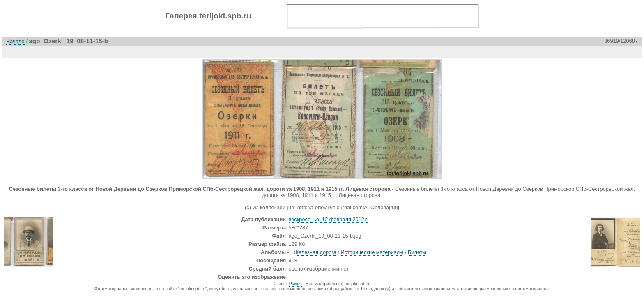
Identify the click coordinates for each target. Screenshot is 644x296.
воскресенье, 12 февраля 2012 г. (328, 219)
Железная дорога (315, 252)
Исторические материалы (372, 252)
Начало (15, 41)
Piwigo (296, 284)
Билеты (417, 252)
